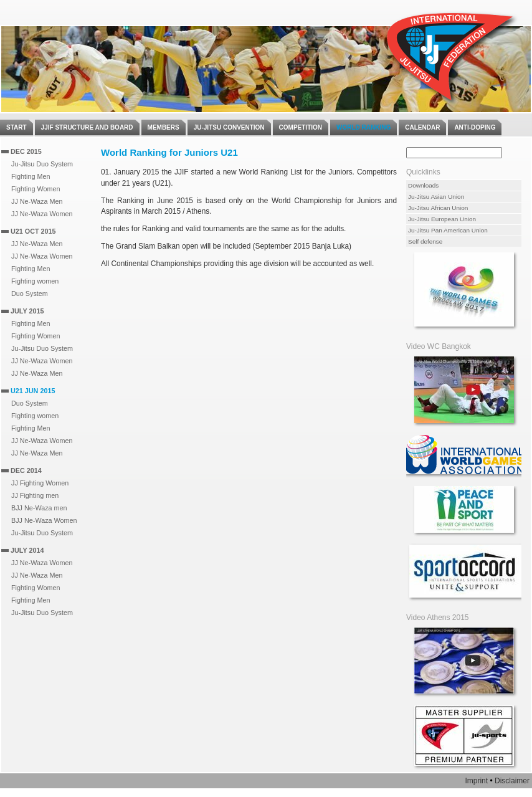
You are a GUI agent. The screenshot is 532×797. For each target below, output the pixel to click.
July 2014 (27, 550)
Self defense (425, 241)
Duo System (30, 294)
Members (164, 127)
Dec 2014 (26, 470)
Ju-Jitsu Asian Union (436, 197)
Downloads (423, 185)
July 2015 (27, 311)
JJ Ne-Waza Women (42, 214)
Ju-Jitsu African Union (438, 208)
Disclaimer (512, 781)
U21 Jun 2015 (33, 391)
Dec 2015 (26, 151)
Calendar (422, 127)
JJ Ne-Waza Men (37, 201)
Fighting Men (31, 176)
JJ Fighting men (35, 495)
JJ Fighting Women (40, 483)
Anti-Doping (475, 127)
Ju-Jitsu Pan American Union (448, 230)
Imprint (476, 781)
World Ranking (363, 127)
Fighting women (35, 281)
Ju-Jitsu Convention (229, 127)
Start (17, 127)
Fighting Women (36, 189)
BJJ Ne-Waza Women (44, 520)
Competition (301, 127)
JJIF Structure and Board (87, 127)
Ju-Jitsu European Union (442, 219)
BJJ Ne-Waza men (39, 508)
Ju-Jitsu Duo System (42, 164)
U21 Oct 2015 (33, 231)
